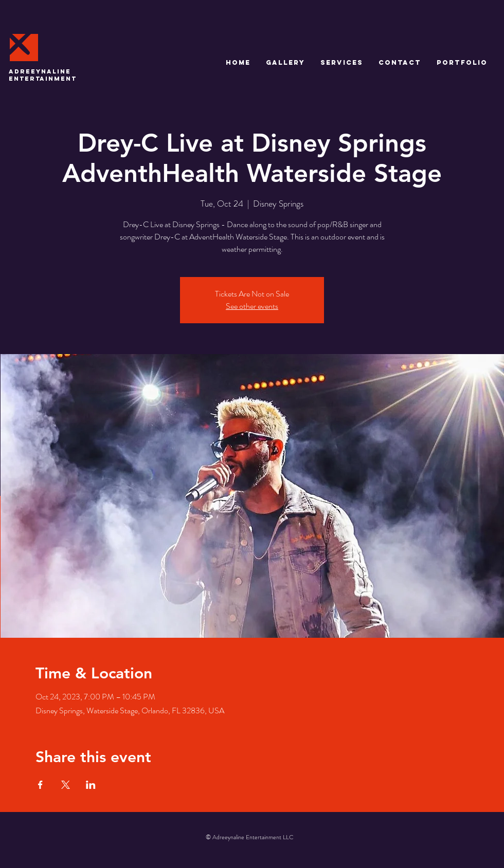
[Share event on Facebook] (40, 785)
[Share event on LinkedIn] (91, 785)
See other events (252, 306)
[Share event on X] (66, 785)
